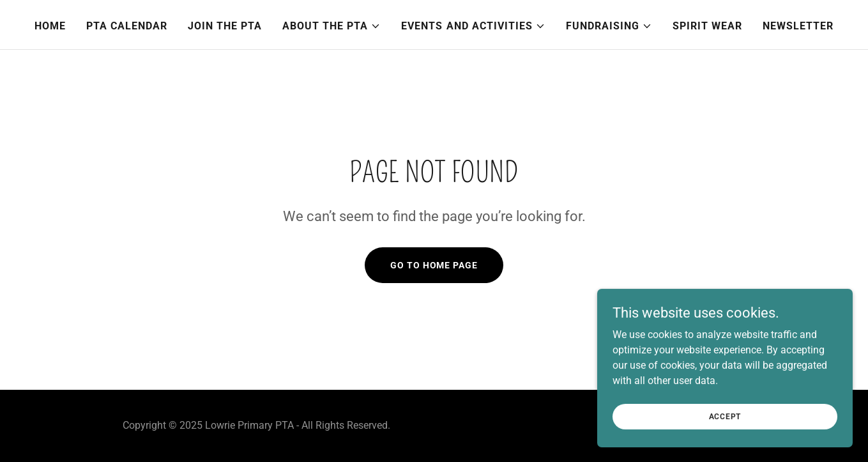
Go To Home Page (434, 265)
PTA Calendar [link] (127, 26)
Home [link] (50, 26)
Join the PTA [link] (225, 26)
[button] (331, 26)
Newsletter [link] (798, 26)
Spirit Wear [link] (707, 26)
